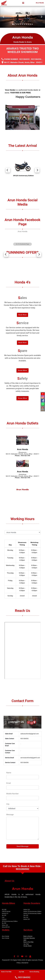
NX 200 (4, 909)
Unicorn (4, 919)
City (8, 804)
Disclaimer (25, 963)
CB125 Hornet (6, 911)
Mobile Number (13, 794)
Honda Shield (27, 946)
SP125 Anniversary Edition (10, 921)
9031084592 (24, 59)
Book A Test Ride (6, 972)
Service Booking (34, 972)
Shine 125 (5, 925)
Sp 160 (4, 923)
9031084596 (36, 59)
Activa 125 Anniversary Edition (32, 911)
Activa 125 (27, 919)
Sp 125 (4, 915)
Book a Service (28, 936)
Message (10, 815)
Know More (23, 370)
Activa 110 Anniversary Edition (32, 913)
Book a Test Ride (28, 942)
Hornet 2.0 (5, 913)
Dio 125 (26, 915)
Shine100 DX (6, 927)
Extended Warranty (29, 938)
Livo (3, 917)
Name (9, 773)
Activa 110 (27, 909)
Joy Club (26, 944)
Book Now (22, 315)
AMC (25, 940)
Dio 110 (26, 917)
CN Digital (14, 960)
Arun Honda (22, 231)
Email (9, 783)
